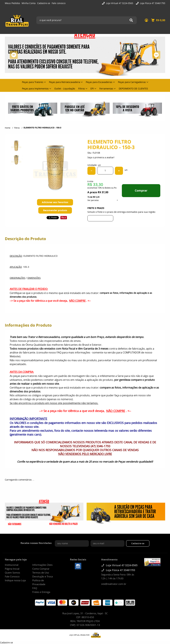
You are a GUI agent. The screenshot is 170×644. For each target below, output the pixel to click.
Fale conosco (59, 3)
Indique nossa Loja (15, 580)
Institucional (12, 565)
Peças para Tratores (33, 82)
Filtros (82, 89)
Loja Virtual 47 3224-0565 (119, 3)
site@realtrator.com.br (114, 584)
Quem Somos (12, 573)
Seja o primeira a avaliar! (101, 157)
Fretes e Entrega (41, 592)
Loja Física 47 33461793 (152, 3)
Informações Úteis (42, 565)
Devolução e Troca (42, 576)
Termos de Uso (41, 573)
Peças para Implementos (35, 89)
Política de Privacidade (39, 582)
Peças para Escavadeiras (99, 82)
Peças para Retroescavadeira (65, 82)
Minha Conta (29, 3)
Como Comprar (41, 569)
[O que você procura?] (131, 20)
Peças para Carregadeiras (132, 82)
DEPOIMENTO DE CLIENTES (133, 89)
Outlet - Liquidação (65, 89)
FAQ (35, 588)
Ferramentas (106, 89)
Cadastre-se (44, 3)
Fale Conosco (12, 576)
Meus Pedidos (12, 3)
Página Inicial (12, 569)
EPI (92, 89)
